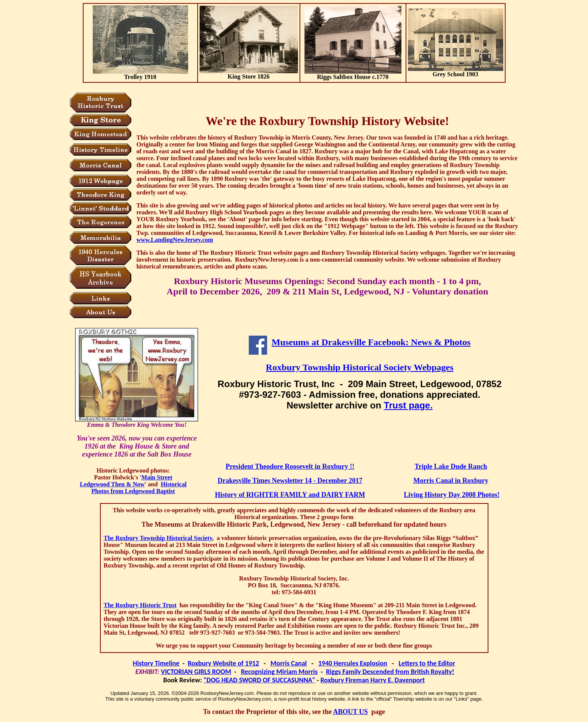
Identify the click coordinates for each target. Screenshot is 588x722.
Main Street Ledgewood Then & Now (126, 481)
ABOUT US (350, 712)
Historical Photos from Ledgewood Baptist (139, 488)
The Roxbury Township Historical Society (158, 538)
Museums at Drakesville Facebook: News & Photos (371, 342)
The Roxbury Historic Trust (140, 605)
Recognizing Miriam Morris (280, 672)
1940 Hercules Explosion (353, 663)
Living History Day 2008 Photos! (452, 495)
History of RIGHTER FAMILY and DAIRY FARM (290, 495)
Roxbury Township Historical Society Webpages (360, 367)
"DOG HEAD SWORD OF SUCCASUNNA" (259, 680)
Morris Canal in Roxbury (451, 481)
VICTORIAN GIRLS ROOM (196, 672)
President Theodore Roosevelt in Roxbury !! (290, 466)
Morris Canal (289, 663)
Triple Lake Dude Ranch (451, 466)
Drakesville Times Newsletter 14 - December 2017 (290, 481)
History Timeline (156, 663)
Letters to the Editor (427, 663)
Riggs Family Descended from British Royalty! (390, 672)
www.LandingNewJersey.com (175, 240)
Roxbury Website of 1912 (223, 663)
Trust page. (408, 405)
